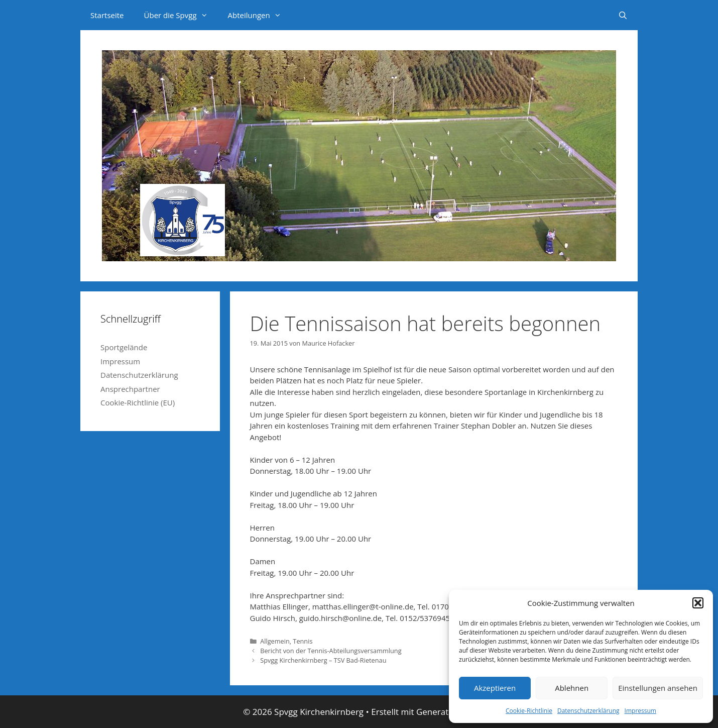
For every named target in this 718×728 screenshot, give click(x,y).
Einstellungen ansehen (658, 688)
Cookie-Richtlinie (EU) (138, 402)
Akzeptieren (495, 688)
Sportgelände (124, 347)
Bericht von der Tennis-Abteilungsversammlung (331, 651)
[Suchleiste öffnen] (623, 15)
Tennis (303, 641)
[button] (698, 603)
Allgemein (275, 641)
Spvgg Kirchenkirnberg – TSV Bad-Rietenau (323, 660)
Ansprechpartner (130, 389)
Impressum (640, 711)
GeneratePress (446, 712)
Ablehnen (572, 688)
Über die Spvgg (181, 15)
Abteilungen (260, 15)
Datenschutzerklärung (588, 711)
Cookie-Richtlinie (529, 711)
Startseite (107, 15)
